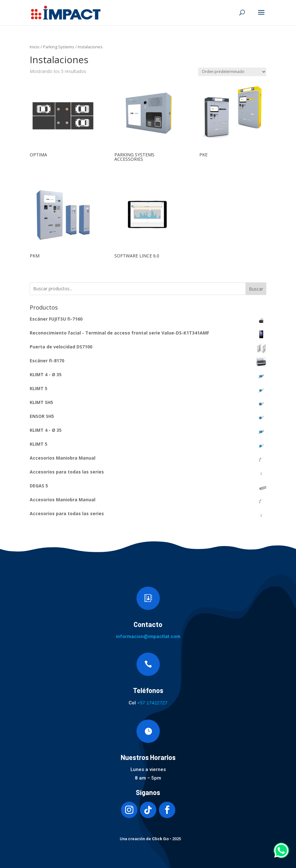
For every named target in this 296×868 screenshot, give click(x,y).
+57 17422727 (152, 703)
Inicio (35, 47)
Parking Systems (59, 47)
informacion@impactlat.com (148, 636)
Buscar (256, 289)
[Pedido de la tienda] (232, 72)
